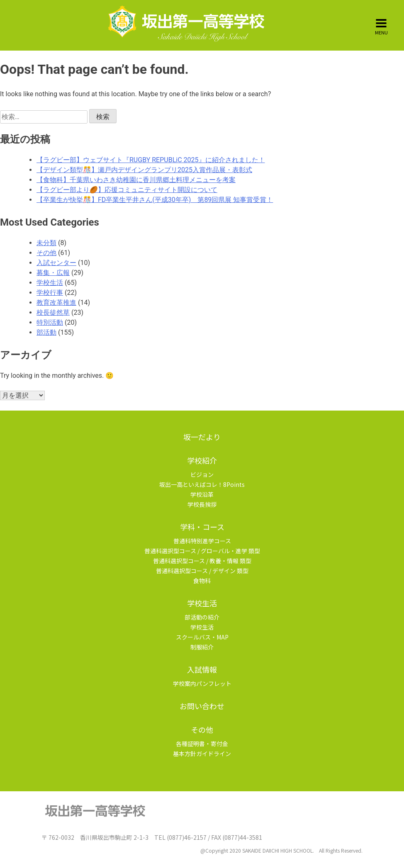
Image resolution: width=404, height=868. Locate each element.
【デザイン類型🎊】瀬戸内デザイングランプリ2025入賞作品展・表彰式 (144, 170)
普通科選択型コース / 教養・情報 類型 (202, 561)
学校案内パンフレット (202, 683)
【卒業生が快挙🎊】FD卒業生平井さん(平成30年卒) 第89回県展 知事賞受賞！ (155, 200)
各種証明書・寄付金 (202, 744)
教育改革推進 (56, 303)
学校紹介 (202, 460)
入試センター (56, 263)
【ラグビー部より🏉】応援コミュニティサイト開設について (127, 190)
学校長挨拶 (202, 504)
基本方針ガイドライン (202, 754)
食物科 (202, 581)
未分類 (46, 243)
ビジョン (202, 474)
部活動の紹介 (202, 617)
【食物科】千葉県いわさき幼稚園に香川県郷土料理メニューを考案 (136, 180)
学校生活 (50, 283)
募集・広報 (53, 273)
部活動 (46, 332)
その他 (46, 253)
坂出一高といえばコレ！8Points (202, 484)
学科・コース (202, 527)
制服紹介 (202, 647)
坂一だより (202, 437)
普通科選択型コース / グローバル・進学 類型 (202, 551)
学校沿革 (202, 494)
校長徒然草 (53, 312)
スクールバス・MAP (202, 637)
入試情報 (202, 669)
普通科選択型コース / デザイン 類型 (202, 571)
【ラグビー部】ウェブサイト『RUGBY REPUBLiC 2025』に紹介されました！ (151, 160)
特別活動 (50, 322)
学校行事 (50, 293)
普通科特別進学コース (202, 541)
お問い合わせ (202, 706)
